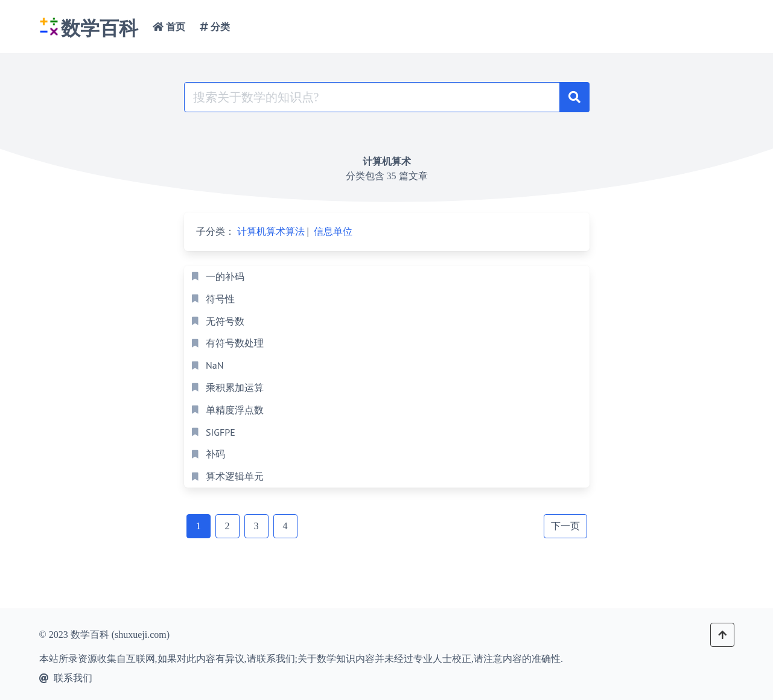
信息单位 (333, 231)
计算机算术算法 (271, 231)
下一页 (565, 526)
